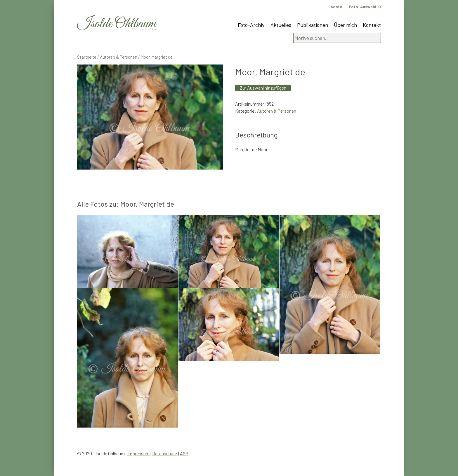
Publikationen (313, 25)
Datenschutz (165, 453)
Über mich (345, 25)
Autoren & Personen (119, 57)
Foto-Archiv (251, 25)
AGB (184, 453)
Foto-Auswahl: (365, 7)
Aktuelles (281, 25)
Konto (336, 7)
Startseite (87, 57)
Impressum (138, 453)
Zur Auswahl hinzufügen (263, 88)
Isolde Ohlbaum (117, 24)
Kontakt (372, 25)
